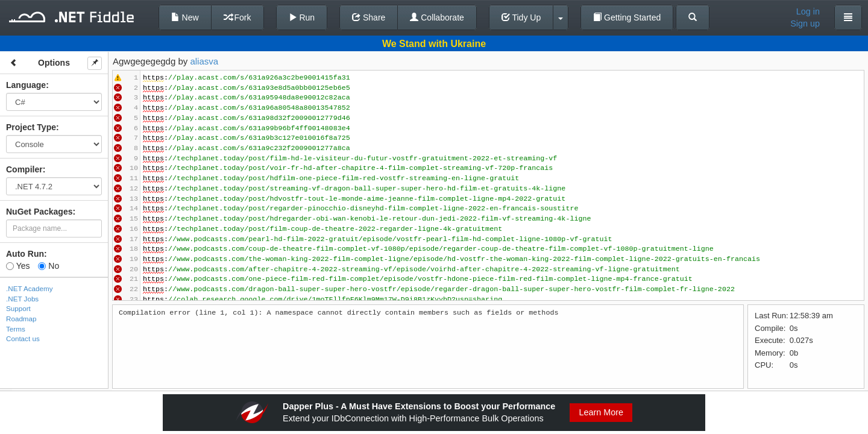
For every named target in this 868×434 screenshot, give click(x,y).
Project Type (31, 127)
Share (369, 17)
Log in (808, 11)
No (49, 266)
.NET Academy (30, 288)
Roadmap (21, 319)
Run (302, 17)
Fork (237, 17)
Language (26, 85)
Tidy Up (521, 17)
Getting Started (627, 17)
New (185, 17)
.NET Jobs (22, 299)
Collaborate (437, 17)
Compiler (24, 169)
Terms (16, 329)
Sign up (805, 24)
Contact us (23, 338)
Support (18, 308)
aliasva (204, 61)
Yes (18, 266)
